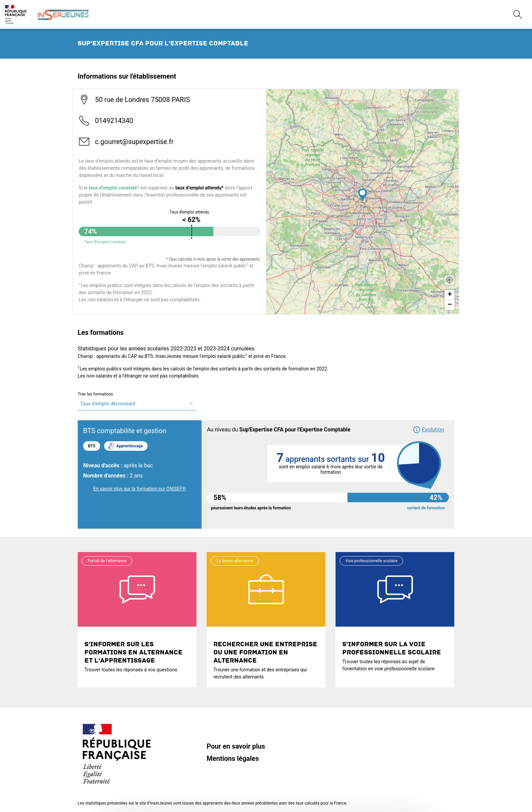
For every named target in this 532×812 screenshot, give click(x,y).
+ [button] (450, 295)
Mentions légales (233, 758)
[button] (428, 430)
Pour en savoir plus (236, 746)
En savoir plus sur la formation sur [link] (140, 489)
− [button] (450, 305)
